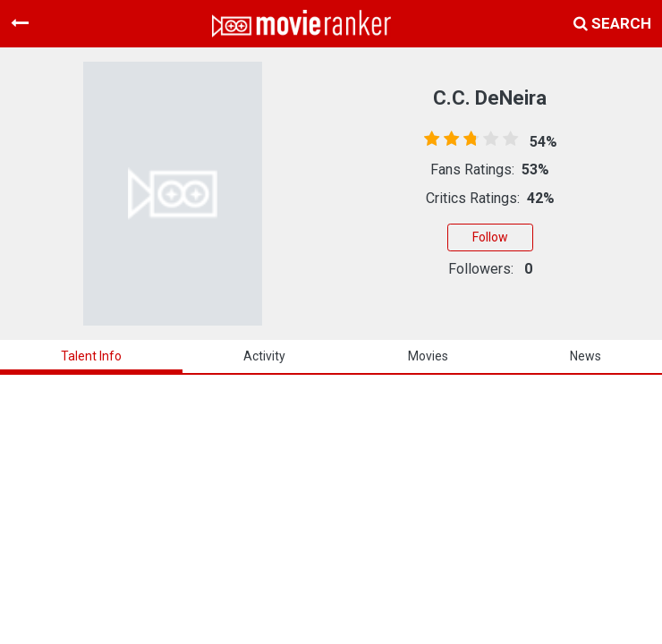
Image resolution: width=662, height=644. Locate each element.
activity (264, 356)
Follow (490, 237)
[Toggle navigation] (20, 23)
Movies (428, 356)
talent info (91, 356)
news (586, 356)
